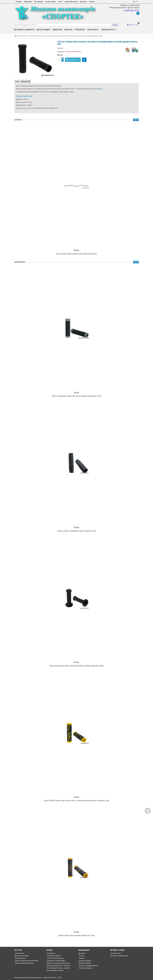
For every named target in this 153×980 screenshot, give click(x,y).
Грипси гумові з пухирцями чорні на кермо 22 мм (77, 531)
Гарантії (81, 958)
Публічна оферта (85, 963)
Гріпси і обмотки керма (37, 36)
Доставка (83, 2)
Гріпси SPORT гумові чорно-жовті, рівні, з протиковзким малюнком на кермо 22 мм (77, 801)
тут (57, 108)
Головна (19, 2)
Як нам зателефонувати (119, 956)
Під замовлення (73, 60)
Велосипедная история (55, 970)
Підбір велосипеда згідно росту (58, 963)
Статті (60, 2)
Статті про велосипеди (55, 958)
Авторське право (85, 961)
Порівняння (51, 953)
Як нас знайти (51, 2)
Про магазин (39, 2)
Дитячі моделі (43, 30)
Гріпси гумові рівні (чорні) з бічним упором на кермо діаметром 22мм (76, 666)
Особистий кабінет (53, 956)
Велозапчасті (109, 30)
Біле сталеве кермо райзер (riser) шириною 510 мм (76, 254)
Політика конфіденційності (88, 965)
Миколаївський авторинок (24, 963)
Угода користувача (85, 968)
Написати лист (116, 953)
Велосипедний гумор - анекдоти (58, 965)
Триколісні (80, 30)
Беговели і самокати (24, 30)
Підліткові (57, 30)
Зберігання (28, 2)
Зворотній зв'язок (71, 2)
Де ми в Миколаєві (21, 956)
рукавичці (98, 89)
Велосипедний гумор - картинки (58, 968)
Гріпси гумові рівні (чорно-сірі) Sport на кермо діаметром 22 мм (77, 396)
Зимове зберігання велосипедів (26, 961)
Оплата (92, 2)
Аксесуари (93, 30)
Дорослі (68, 30)
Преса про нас (20, 958)
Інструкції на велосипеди (56, 961)
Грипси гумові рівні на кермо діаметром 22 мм (77, 935)
